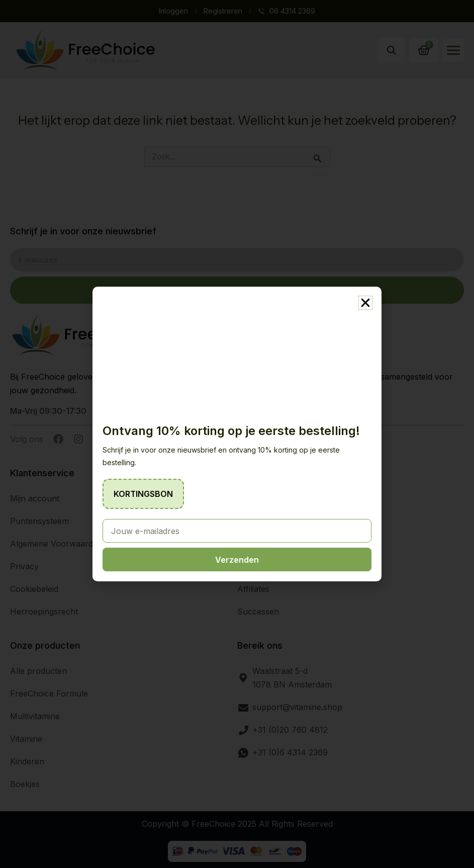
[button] (365, 303)
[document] (237, 434)
